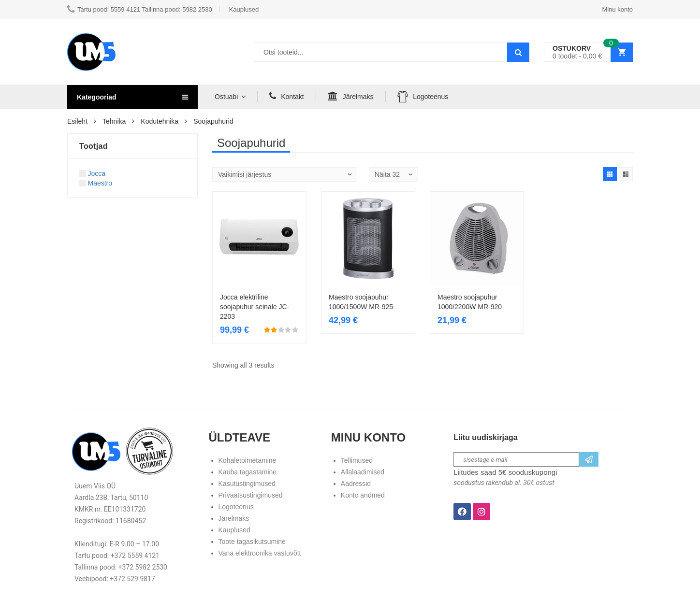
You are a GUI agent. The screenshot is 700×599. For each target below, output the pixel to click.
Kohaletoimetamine (248, 460)
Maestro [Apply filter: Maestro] (96, 183)
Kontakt (286, 96)
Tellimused (357, 460)
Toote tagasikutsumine (252, 542)
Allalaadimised (363, 472)
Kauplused (234, 530)
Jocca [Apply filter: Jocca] (92, 173)
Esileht (77, 121)
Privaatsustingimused (251, 495)
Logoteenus (423, 96)
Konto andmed (363, 495)
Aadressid (356, 484)
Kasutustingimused (247, 484)
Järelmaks (351, 96)
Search (518, 52)
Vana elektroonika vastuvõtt (260, 553)
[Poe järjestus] (285, 174)
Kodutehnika (160, 121)
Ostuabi (226, 97)
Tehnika (114, 121)
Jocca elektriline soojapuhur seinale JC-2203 (255, 307)
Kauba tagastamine (248, 472)
